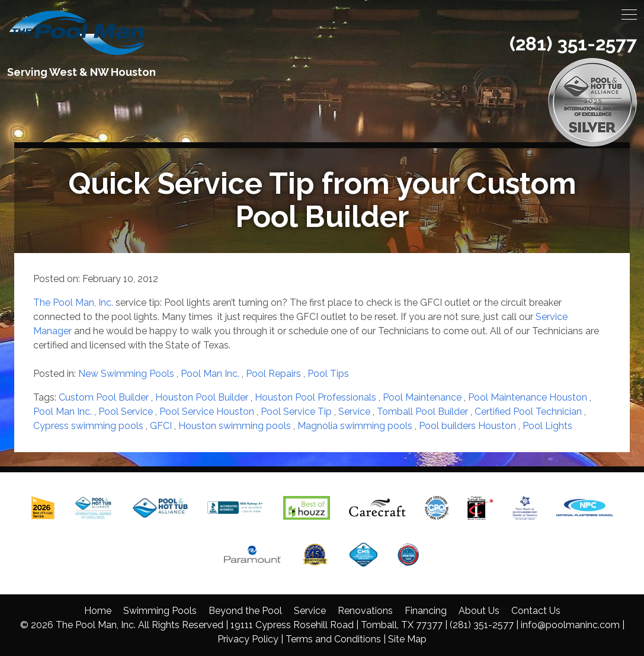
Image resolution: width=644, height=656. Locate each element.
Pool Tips (328, 374)
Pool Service (126, 412)
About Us (479, 611)
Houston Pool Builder (202, 397)
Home (98, 611)
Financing (426, 611)
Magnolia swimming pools (355, 426)
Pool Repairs (273, 374)
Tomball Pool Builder (422, 412)
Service (354, 412)
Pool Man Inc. (210, 374)
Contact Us (536, 611)
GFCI (161, 426)
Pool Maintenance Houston (528, 397)
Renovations (365, 611)
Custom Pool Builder (104, 397)
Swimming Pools (160, 611)
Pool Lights (547, 426)
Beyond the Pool (245, 611)
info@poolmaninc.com (570, 625)
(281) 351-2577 (573, 44)
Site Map (407, 639)
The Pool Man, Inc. (73, 303)
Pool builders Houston (467, 426)
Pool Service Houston (207, 412)
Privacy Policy (248, 639)
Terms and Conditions (333, 639)
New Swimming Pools (126, 374)
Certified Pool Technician (528, 412)
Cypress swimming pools (88, 426)
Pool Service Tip (296, 412)
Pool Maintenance (422, 397)
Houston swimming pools (235, 426)
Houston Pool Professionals (315, 397)
